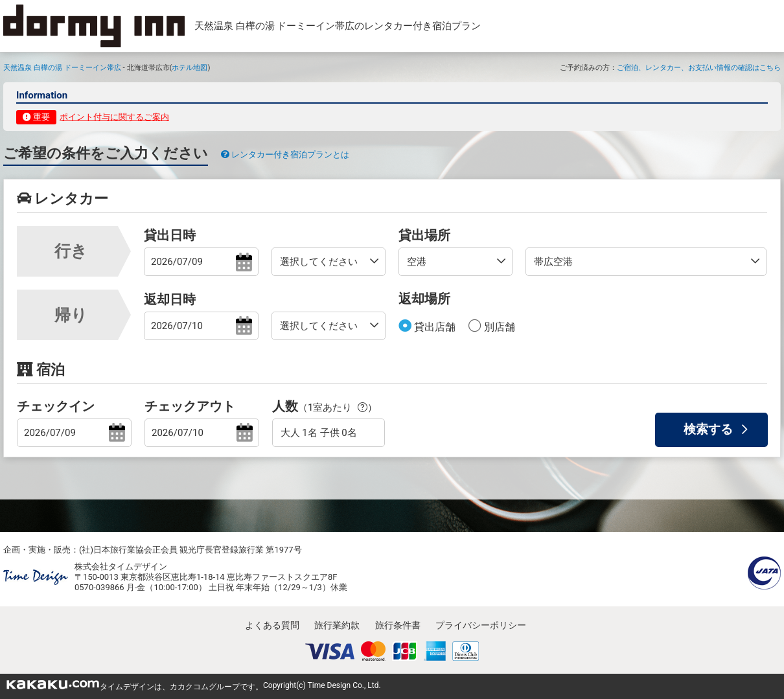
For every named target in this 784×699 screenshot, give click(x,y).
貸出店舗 (433, 327)
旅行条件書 (398, 625)
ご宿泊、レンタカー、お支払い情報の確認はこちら (699, 67)
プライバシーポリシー (481, 625)
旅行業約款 (337, 625)
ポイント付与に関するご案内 (114, 117)
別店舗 (498, 327)
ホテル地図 (190, 67)
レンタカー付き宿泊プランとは (285, 155)
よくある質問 (272, 625)
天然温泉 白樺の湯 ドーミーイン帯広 (62, 67)
